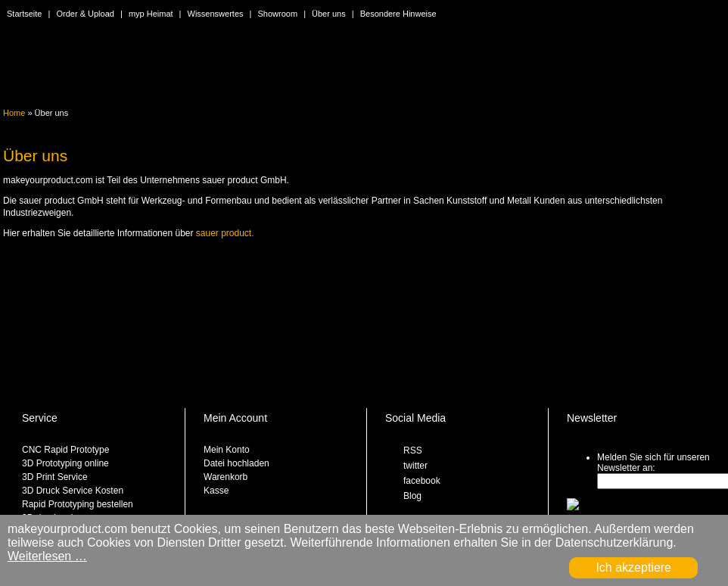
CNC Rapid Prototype (65, 450)
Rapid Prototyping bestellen (78, 504)
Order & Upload (85, 14)
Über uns (329, 14)
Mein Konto (227, 450)
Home (14, 113)
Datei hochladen (236, 463)
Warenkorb (226, 477)
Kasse (216, 491)
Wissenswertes (216, 14)
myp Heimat (151, 14)
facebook (422, 481)
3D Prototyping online (65, 463)
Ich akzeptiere (633, 567)
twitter (415, 466)
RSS (413, 450)
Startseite (24, 14)
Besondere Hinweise (398, 14)
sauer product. (225, 233)
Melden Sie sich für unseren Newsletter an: (653, 463)
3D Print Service (55, 477)
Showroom (278, 14)
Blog (412, 496)
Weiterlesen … (47, 556)
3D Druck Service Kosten (73, 491)
